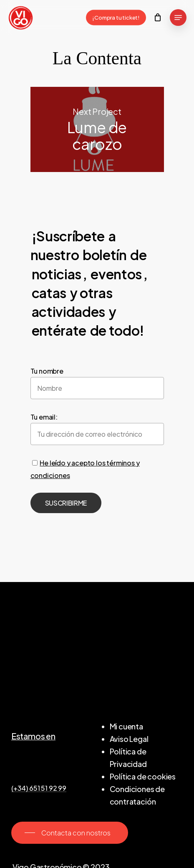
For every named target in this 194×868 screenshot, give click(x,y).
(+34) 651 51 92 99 (39, 788)
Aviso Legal (129, 739)
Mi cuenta (126, 726)
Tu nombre (47, 371)
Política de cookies (143, 776)
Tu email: (44, 417)
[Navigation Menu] (178, 18)
